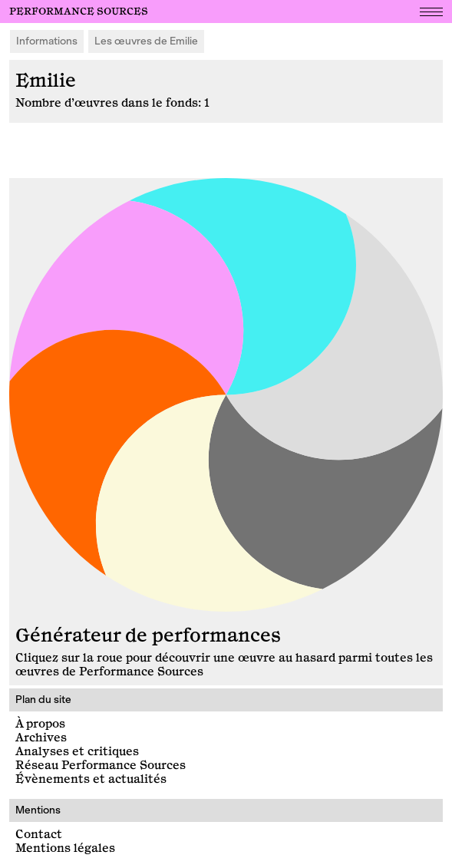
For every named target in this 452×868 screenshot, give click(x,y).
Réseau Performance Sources (101, 766)
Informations (47, 41)
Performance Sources (79, 12)
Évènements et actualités (91, 779)
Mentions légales (65, 848)
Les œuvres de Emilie (146, 41)
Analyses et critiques (77, 752)
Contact (39, 835)
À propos (40, 724)
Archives (41, 738)
